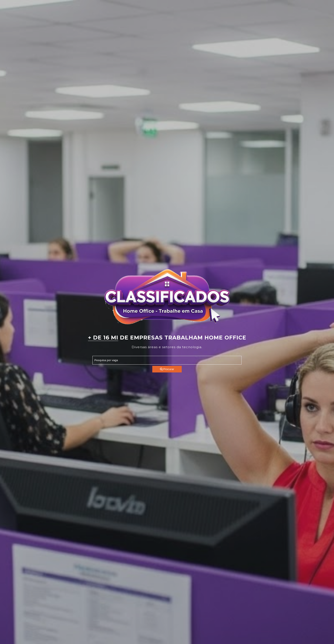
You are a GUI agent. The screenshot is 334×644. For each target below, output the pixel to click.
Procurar (167, 369)
